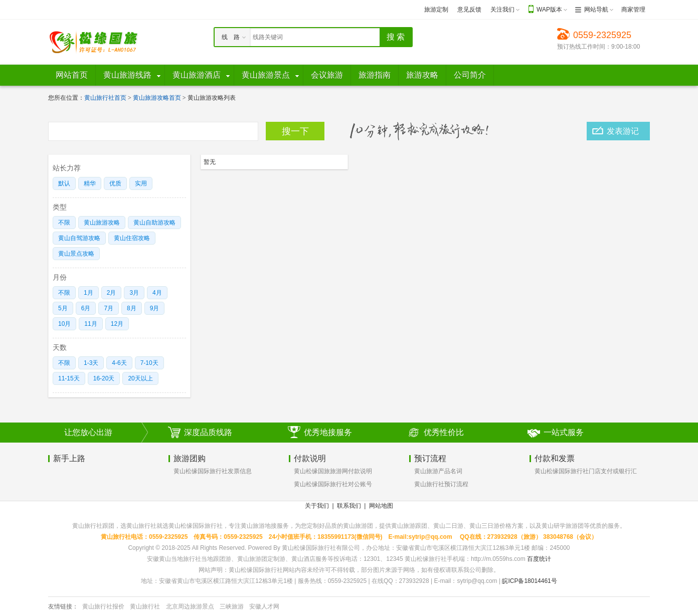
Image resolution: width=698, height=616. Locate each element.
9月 (155, 308)
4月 (157, 293)
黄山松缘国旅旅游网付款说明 (333, 471)
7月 (109, 308)
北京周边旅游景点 (190, 606)
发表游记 (623, 131)
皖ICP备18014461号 (529, 581)
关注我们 (502, 10)
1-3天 (91, 363)
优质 (115, 183)
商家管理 (633, 10)
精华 (90, 183)
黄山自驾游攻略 (79, 238)
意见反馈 (469, 10)
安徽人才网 (264, 606)
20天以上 (140, 378)
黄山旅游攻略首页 (157, 98)
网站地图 (381, 506)
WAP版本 (549, 10)
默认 (64, 183)
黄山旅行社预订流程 (441, 484)
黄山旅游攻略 (102, 223)
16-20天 (104, 378)
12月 (117, 324)
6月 (86, 308)
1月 (89, 293)
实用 (141, 183)
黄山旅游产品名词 (438, 471)
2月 (112, 293)
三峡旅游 (232, 606)
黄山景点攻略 (76, 254)
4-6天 (119, 363)
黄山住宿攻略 (132, 238)
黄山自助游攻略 (154, 223)
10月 (64, 324)
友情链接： (63, 606)
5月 (63, 308)
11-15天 (69, 378)
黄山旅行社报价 (103, 606)
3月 (134, 293)
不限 (64, 223)
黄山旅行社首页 (105, 98)
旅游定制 (436, 10)
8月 (132, 308)
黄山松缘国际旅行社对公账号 (333, 484)
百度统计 (539, 559)
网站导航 (596, 10)
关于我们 (317, 506)
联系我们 (349, 506)
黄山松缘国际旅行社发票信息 (213, 471)
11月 (91, 324)
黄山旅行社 (145, 606)
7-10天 (149, 363)
